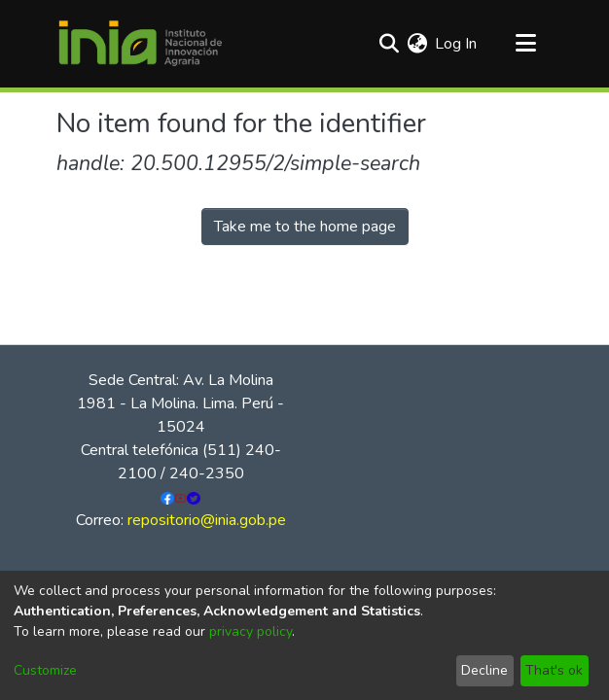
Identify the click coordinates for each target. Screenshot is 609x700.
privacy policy (251, 631)
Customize (45, 670)
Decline (484, 670)
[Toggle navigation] (525, 44)
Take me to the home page (305, 227)
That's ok (554, 670)
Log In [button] (457, 44)
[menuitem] (417, 44)
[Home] (140, 44)
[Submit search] (389, 44)
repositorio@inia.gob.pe (207, 520)
